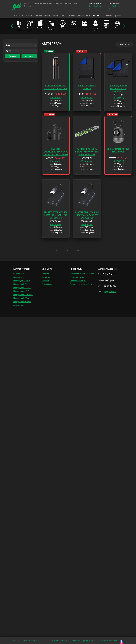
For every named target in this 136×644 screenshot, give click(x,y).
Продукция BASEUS (22, 288)
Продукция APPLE (21, 291)
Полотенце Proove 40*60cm (87, 87)
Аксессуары (107, 16)
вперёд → (79, 250)
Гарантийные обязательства (82, 274)
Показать (13, 56)
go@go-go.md (110, 292)
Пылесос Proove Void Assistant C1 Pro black (56, 87)
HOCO (88, 16)
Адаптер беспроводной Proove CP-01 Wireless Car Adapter (56, 215)
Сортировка (124, 44)
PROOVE (96, 16)
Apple (63, 16)
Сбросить (29, 56)
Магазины (46, 274)
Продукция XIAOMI (22, 281)
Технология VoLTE (78, 281)
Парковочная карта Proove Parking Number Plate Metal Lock (87, 152)
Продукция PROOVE (22, 302)
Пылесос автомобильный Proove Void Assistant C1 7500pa (56, 152)
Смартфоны (18, 16)
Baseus (81, 16)
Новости (45, 281)
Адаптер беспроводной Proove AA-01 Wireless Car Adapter (87, 215)
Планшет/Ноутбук (34, 16)
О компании (47, 284)
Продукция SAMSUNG (23, 295)
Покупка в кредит (77, 277)
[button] (12, 26)
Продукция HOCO (21, 298)
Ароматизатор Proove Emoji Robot (118, 150)
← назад (56, 250)
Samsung (72, 16)
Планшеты (18, 277)
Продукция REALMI (22, 284)
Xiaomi (47, 16)
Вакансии (46, 277)
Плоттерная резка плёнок (81, 284)
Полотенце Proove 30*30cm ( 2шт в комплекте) (118, 89)
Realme (55, 16)
